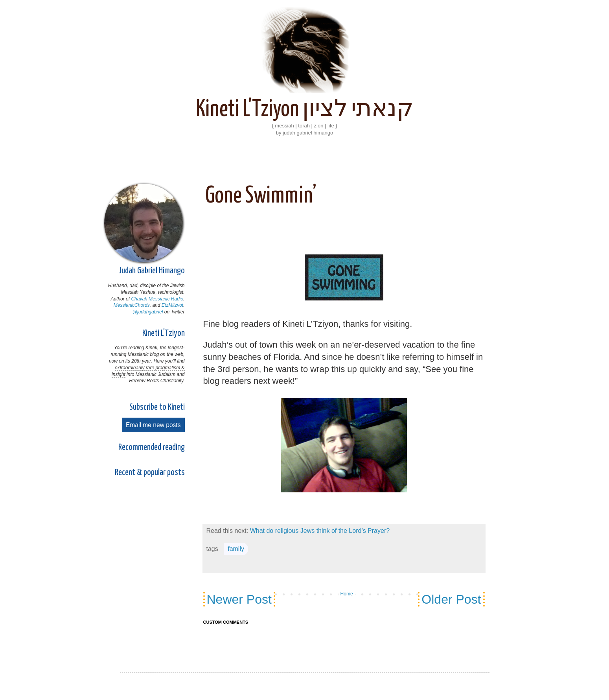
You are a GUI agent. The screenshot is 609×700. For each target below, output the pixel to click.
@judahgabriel (148, 312)
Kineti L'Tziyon (164, 333)
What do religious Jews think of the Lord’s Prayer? (320, 531)
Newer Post (239, 599)
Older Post (451, 599)
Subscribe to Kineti (157, 407)
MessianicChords (132, 305)
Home (347, 594)
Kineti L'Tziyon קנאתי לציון (305, 110)
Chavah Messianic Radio (157, 299)
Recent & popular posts (150, 472)
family (236, 549)
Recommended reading (152, 447)
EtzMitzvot (172, 305)
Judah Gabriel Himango (152, 271)
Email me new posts (153, 425)
